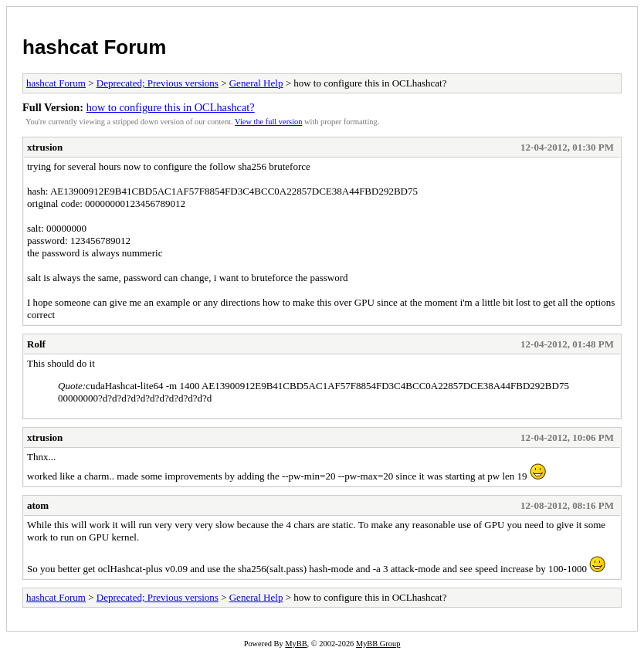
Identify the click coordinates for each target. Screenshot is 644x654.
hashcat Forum (94, 47)
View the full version (268, 122)
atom (38, 505)
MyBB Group (378, 644)
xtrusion (45, 147)
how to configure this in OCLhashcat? (171, 107)
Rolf (36, 344)
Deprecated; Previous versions (158, 83)
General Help (256, 83)
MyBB (296, 644)
